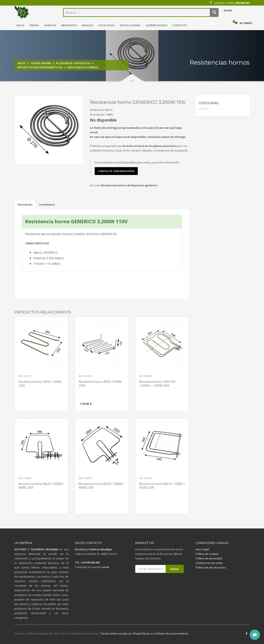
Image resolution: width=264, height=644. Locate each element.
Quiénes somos (156, 25)
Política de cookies (207, 554)
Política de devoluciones (211, 567)
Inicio (20, 25)
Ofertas (50, 25)
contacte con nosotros (116, 171)
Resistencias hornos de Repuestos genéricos (129, 185)
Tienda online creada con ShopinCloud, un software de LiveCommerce (144, 633)
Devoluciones (130, 25)
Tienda (34, 25)
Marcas (87, 25)
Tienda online (41, 63)
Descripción (25, 204)
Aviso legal (202, 549)
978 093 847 (242, 3)
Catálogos (106, 25)
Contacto (180, 25)
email (105, 567)
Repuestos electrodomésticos (40, 67)
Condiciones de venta (209, 563)
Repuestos (69, 25)
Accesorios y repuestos (73, 63)
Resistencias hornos (83, 67)
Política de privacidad (209, 558)
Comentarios (47, 204)
